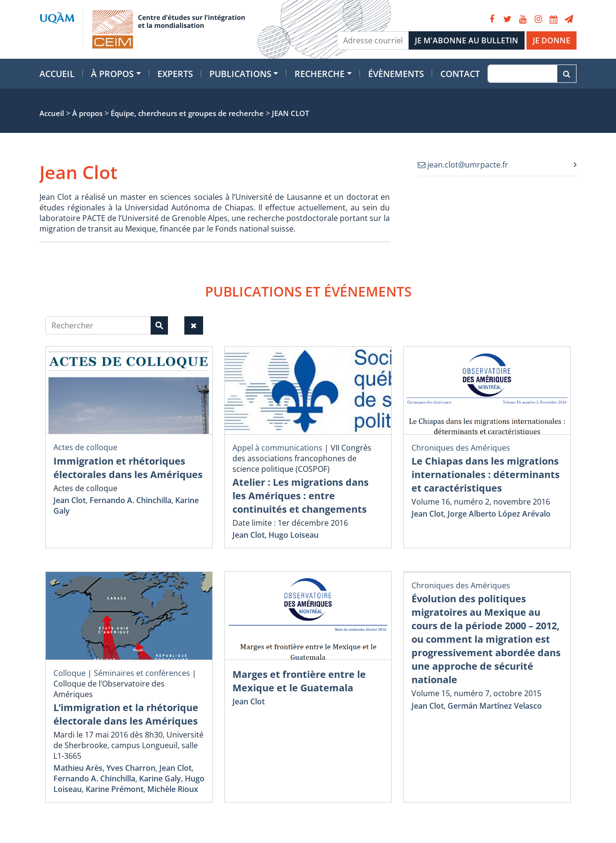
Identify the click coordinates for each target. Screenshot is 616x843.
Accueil (57, 74)
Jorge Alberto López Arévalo (499, 514)
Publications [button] (240, 74)
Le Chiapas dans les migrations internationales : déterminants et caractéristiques (486, 474)
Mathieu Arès (78, 768)
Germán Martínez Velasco (495, 706)
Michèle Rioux (173, 789)
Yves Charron (131, 768)
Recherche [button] (320, 74)
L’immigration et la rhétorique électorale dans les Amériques (126, 714)
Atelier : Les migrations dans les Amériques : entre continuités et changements (301, 496)
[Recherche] (522, 74)
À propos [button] (112, 74)
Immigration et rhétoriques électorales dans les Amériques (128, 468)
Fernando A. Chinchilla (130, 500)
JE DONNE (552, 40)
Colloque (70, 673)
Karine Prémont (115, 789)
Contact (460, 74)
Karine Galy (160, 778)
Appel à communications (277, 448)
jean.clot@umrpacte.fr (463, 165)
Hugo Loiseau (294, 535)
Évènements (396, 74)
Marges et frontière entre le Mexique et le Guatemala (299, 681)
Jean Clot (70, 500)
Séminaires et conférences (142, 673)
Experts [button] (175, 74)
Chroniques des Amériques (461, 448)
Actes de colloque (85, 447)
